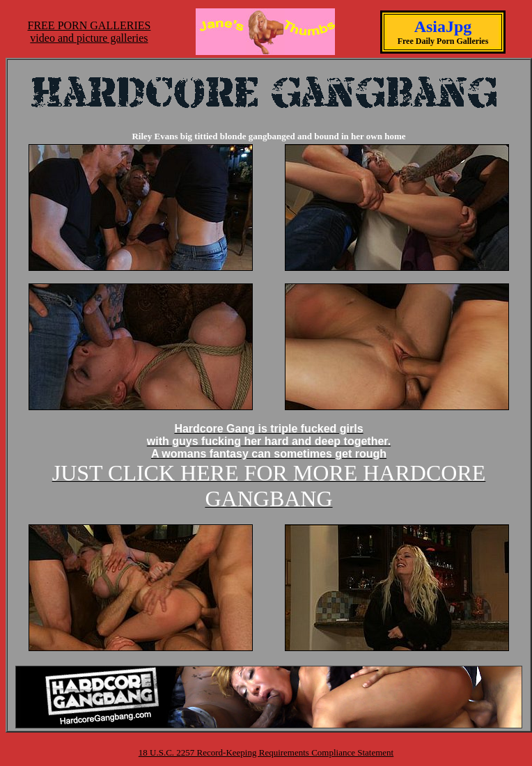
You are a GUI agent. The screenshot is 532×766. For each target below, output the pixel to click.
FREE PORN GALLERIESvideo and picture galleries (89, 32)
